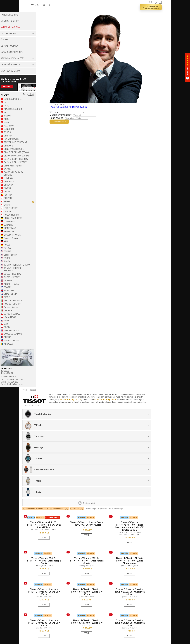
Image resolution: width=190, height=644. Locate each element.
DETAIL (41, 500)
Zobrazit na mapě (31, 388)
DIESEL (29, 309)
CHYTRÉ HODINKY (31, 33)
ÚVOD (42, 6)
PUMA (29, 254)
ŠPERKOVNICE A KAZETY (34, 58)
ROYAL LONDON (33, 353)
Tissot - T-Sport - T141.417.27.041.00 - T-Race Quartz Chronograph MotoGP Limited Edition (114, 488)
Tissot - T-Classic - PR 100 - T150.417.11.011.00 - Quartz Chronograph (114, 526)
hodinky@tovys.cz (35, 397)
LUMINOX (30, 188)
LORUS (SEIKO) (33, 218)
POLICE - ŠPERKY (34, 316)
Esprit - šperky (32, 264)
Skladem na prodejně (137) (39, 469)
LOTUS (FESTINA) (34, 326)
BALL (28, 114)
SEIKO (29, 211)
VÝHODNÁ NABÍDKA (32, 27)
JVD (28, 336)
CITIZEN (29, 208)
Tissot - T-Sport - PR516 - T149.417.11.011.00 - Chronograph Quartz (41, 526)
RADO (28, 108)
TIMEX (29, 271)
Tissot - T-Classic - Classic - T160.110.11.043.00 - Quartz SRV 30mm (41, 560)
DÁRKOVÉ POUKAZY (32, 65)
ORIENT (29, 221)
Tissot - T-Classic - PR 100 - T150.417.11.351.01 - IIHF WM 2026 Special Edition (41, 486)
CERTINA (30, 138)
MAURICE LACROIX (35, 111)
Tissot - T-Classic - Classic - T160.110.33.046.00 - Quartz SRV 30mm (41, 593)
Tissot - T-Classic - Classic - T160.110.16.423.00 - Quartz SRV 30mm (78, 560)
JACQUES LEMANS (35, 346)
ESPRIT (29, 261)
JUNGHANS (31, 231)
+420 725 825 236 (71, 107)
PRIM (28, 333)
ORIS (28, 104)
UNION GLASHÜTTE (35, 228)
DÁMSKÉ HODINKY (31, 21)
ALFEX (29, 201)
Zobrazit (29, 87)
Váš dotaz (66, 113)
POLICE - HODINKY (35, 313)
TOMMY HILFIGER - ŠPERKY (35, 276)
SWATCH (30, 198)
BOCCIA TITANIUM (34, 244)
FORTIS (29, 134)
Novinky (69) (84, 469)
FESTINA (30, 204)
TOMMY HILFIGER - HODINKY (35, 281)
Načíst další (39, 631)
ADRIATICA (31, 191)
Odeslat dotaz (72, 123)
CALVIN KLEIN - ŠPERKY (37, 172)
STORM (29, 299)
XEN (28, 251)
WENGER (30, 179)
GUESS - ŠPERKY (34, 289)
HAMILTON (31, 128)
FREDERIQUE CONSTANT (37, 144)
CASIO (29, 214)
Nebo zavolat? (69, 119)
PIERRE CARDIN (33, 343)
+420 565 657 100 (35, 392)
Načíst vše (28, 631)
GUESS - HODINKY (34, 286)
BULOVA (29, 258)
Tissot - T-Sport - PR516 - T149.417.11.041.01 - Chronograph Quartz (78, 526)
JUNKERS (30, 234)
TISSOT (29, 118)
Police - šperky (33, 319)
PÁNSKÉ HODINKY (31, 15)
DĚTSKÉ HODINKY (31, 46)
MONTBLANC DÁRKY (32, 71)
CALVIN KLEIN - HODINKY (33, 167)
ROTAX (29, 339)
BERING (29, 349)
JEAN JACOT (32, 329)
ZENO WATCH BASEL (35, 151)
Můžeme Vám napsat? (73, 116)
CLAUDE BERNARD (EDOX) (34, 156)
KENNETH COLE (33, 296)
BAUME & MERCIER (35, 101)
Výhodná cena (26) (65, 469)
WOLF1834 (31, 303)
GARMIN (30, 293)
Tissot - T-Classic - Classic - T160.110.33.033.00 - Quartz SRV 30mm (114, 560)
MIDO (28, 121)
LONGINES (31, 131)
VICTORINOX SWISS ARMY (35, 161)
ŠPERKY (26, 40)
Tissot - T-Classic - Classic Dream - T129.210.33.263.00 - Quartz (78, 486)
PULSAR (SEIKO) (33, 224)
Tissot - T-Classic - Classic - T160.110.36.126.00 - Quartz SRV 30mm (114, 593)
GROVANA (30, 194)
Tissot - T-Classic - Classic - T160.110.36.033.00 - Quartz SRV (78, 593)
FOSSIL (29, 268)
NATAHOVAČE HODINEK (34, 52)
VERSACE (30, 148)
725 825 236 (32, 394)
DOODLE (30, 323)
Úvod (25, 403)
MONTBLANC (32, 238)
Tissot (34, 403)
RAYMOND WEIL (33, 141)
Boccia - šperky (33, 248)
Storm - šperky (32, 306)
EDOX (28, 124)
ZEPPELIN (31, 241)
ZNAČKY (55, 6)
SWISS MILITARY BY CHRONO (35, 183)
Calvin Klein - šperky (35, 175)
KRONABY (30, 356)
